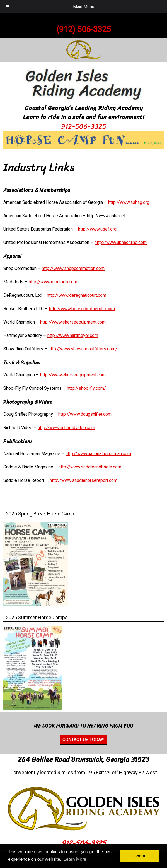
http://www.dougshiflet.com (85, 414)
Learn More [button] (75, 859)
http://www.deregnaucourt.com (77, 295)
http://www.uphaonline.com (121, 243)
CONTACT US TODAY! (83, 740)
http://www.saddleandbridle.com (90, 467)
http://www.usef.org (97, 229)
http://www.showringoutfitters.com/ (83, 349)
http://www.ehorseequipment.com (73, 322)
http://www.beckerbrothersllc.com (82, 309)
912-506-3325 (84, 126)
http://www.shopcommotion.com (73, 269)
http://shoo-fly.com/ (86, 388)
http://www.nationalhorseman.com (98, 454)
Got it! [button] (139, 856)
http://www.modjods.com (53, 282)
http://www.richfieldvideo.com (66, 428)
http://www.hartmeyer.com (73, 336)
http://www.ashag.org (129, 202)
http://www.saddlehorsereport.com (83, 480)
